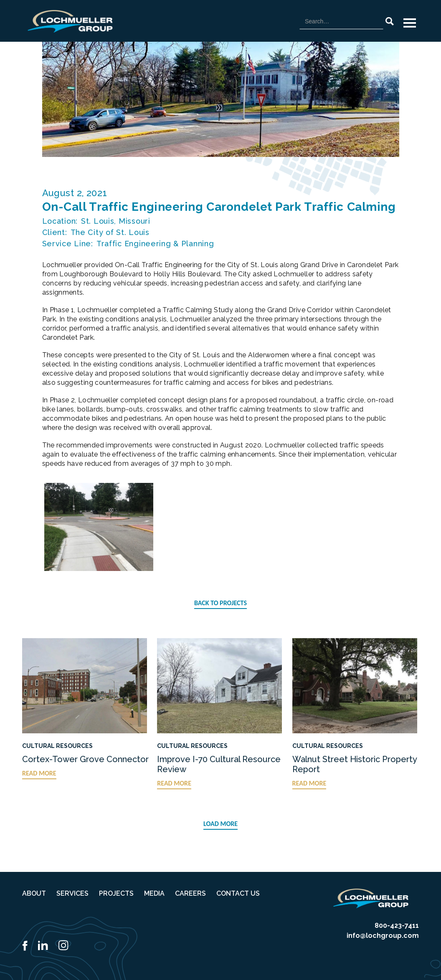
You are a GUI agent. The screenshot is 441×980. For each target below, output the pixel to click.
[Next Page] (220, 824)
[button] (410, 23)
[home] (70, 21)
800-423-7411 (397, 926)
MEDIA (154, 893)
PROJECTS (116, 893)
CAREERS (190, 893)
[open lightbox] (99, 527)
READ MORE (39, 773)
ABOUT (34, 893)
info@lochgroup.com (383, 936)
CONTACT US (238, 893)
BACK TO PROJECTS (220, 603)
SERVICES (72, 893)
